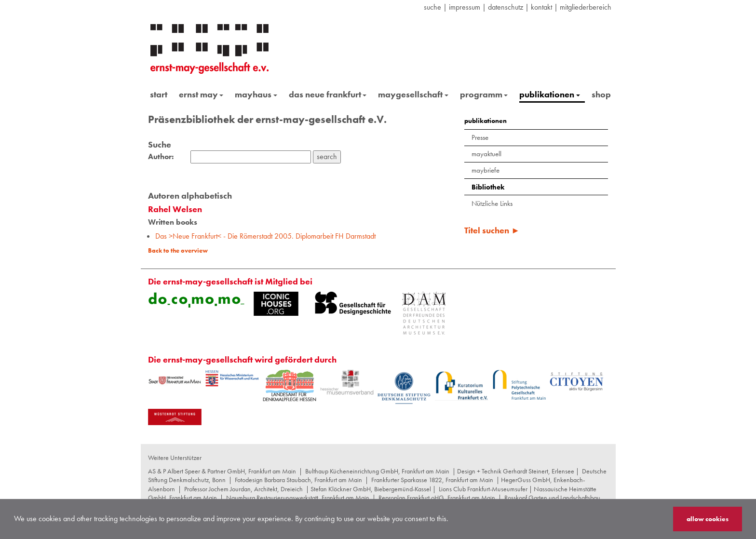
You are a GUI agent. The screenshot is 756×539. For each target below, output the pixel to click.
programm (484, 94)
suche (432, 7)
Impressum (465, 7)
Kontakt (541, 7)
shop (601, 94)
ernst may (201, 94)
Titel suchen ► (492, 230)
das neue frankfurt (328, 94)
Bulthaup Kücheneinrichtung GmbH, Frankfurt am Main (377, 471)
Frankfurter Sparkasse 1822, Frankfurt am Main (432, 480)
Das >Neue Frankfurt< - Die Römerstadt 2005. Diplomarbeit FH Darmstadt (265, 236)
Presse (480, 137)
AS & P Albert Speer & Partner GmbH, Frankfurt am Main (222, 471)
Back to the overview (178, 250)
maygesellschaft (413, 94)
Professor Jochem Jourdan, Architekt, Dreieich (243, 489)
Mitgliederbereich (586, 7)
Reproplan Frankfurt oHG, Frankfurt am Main (437, 498)
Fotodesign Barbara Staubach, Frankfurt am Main (298, 480)
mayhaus (256, 94)
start (159, 94)
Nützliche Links (492, 203)
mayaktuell (486, 154)
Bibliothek (488, 187)
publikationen (550, 94)
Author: (161, 157)
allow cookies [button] (708, 519)
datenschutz (506, 7)
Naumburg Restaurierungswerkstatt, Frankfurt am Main (298, 498)
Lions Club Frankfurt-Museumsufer (483, 489)
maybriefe (486, 170)
